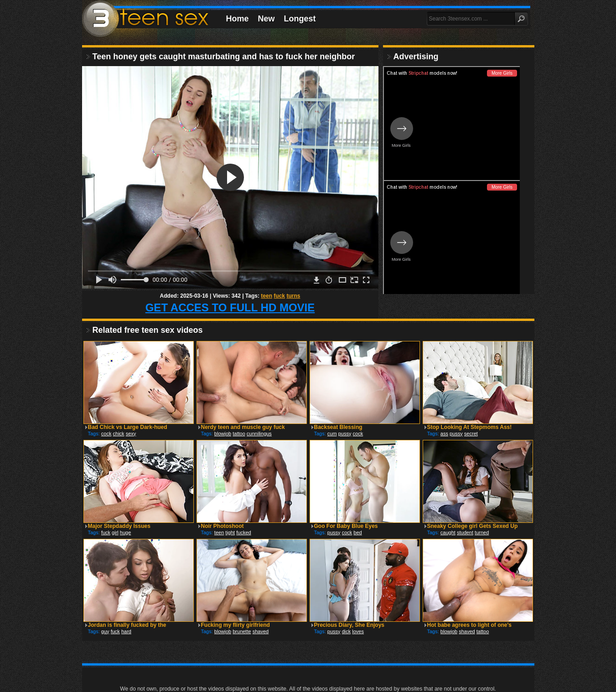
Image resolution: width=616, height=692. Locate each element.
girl (115, 532)
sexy (131, 434)
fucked (243, 532)
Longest (300, 19)
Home (238, 19)
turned (482, 532)
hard (126, 631)
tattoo (239, 434)
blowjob (223, 434)
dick (347, 631)
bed (357, 532)
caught (448, 532)
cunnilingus (259, 434)
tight (230, 532)
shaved (261, 631)
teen (267, 296)
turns (293, 296)
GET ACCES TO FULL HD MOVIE (230, 307)
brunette (242, 631)
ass (444, 434)
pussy (345, 434)
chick (119, 434)
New (267, 19)
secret (471, 434)
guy (105, 631)
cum (332, 434)
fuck (279, 296)
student (465, 532)
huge (125, 532)
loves (358, 631)
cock (106, 434)
